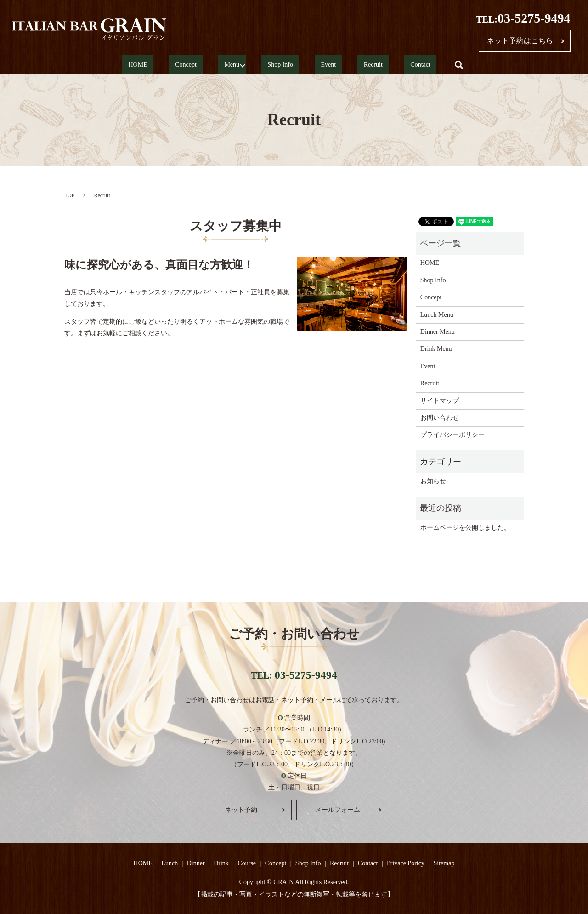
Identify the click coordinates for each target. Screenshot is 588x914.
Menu (240, 65)
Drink (221, 863)
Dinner (196, 863)
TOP (69, 195)
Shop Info (285, 65)
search (420, 65)
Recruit (353, 65)
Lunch (170, 863)
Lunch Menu (437, 315)
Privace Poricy (406, 863)
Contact (388, 65)
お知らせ (433, 481)
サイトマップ (440, 401)
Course (247, 863)
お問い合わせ (440, 418)
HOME (170, 65)
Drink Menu (436, 349)
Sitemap (444, 863)
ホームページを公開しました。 (465, 528)
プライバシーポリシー (452, 435)
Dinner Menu (438, 332)
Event (321, 65)
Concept (206, 65)
